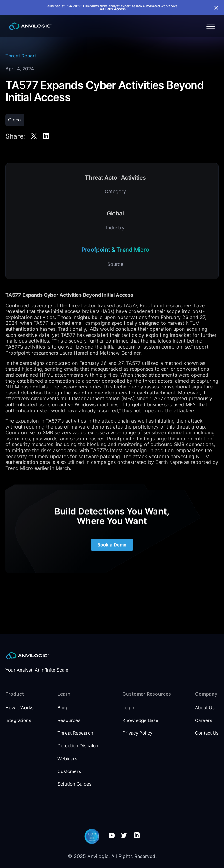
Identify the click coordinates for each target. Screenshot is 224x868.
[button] (210, 26)
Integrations (18, 720)
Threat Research (75, 733)
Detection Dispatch (78, 746)
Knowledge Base (140, 720)
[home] (29, 26)
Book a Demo (112, 550)
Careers (204, 720)
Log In (129, 708)
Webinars (67, 759)
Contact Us (207, 733)
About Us (205, 708)
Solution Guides (75, 784)
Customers (69, 771)
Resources (69, 720)
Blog (62, 708)
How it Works (19, 708)
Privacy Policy (137, 733)
